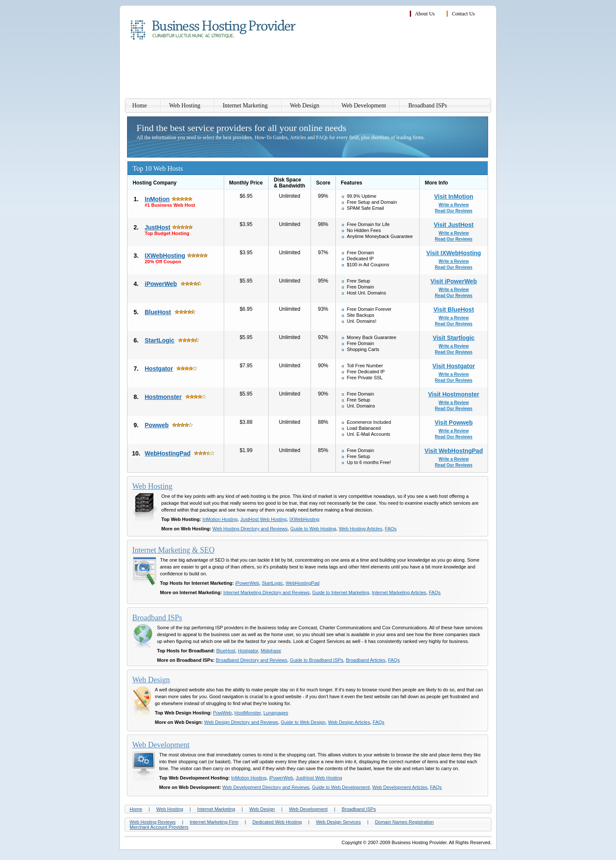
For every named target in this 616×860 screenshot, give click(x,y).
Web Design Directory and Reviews (241, 722)
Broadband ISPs (428, 106)
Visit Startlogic (454, 338)
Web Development (364, 106)
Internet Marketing (245, 106)
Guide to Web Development (341, 787)
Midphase (271, 651)
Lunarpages (276, 713)
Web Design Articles (349, 722)
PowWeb (222, 713)
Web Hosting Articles (360, 529)
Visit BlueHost (454, 309)
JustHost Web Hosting (264, 519)
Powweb (157, 425)
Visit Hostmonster (454, 394)
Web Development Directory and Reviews (266, 787)
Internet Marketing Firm (214, 822)
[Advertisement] (336, 71)
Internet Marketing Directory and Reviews (267, 592)
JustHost (157, 227)
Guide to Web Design (303, 722)
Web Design (305, 106)
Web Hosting (185, 106)
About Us (425, 14)
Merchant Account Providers (159, 827)
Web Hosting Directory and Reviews (250, 529)
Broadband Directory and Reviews (252, 660)
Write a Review (453, 205)
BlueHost (158, 312)
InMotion (157, 199)
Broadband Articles (365, 660)
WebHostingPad (167, 453)
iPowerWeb (161, 284)
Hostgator (159, 369)
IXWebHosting (165, 256)
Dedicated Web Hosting (277, 822)
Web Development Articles (400, 787)
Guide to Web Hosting (313, 529)
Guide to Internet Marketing (341, 592)
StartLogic (159, 340)
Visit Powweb (454, 423)
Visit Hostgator (454, 366)
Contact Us (463, 14)
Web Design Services (338, 822)
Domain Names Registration (404, 822)
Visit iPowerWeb (453, 281)
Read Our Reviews (454, 211)
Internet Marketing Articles (399, 592)
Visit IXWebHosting (454, 253)
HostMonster (248, 713)
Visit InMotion (454, 196)
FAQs (391, 529)
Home (139, 106)
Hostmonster (163, 397)
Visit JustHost (454, 225)
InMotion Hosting (220, 519)
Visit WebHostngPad (453, 451)
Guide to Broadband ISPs (317, 660)
